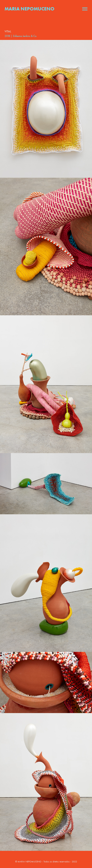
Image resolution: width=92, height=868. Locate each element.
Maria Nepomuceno (29, 9)
